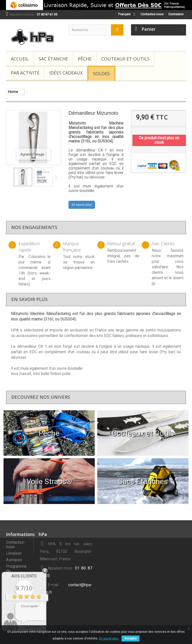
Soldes (101, 73)
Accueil (20, 59)
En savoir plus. (109, 638)
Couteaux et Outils (125, 59)
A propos (14, 560)
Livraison (14, 553)
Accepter (130, 638)
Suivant (57, 177)
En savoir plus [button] (82, 205)
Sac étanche (53, 59)
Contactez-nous (152, 14)
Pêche (85, 59)
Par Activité (25, 73)
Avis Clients (24, 576)
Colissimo (37, 257)
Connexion (176, 14)
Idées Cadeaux (66, 73)
